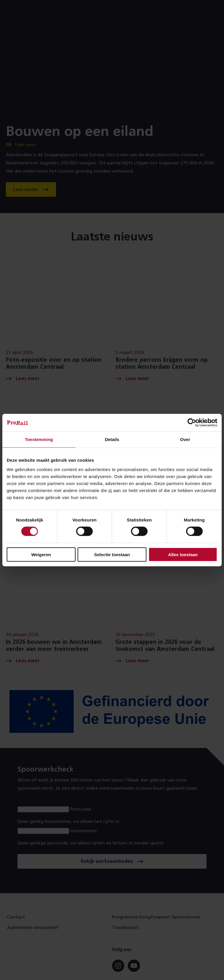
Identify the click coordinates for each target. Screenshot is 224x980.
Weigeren (41, 554)
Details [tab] (112, 439)
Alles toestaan (183, 554)
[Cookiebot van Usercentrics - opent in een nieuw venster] (192, 423)
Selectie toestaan (112, 554)
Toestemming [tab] (39, 439)
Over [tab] (185, 439)
